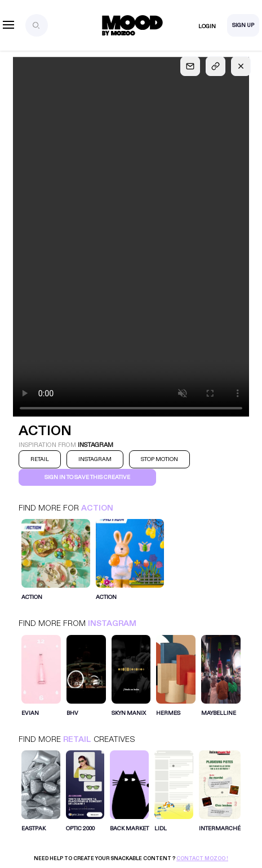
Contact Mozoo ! (202, 858)
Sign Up (243, 25)
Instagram (112, 623)
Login (207, 26)
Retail (77, 739)
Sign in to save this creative (87, 477)
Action (97, 508)
